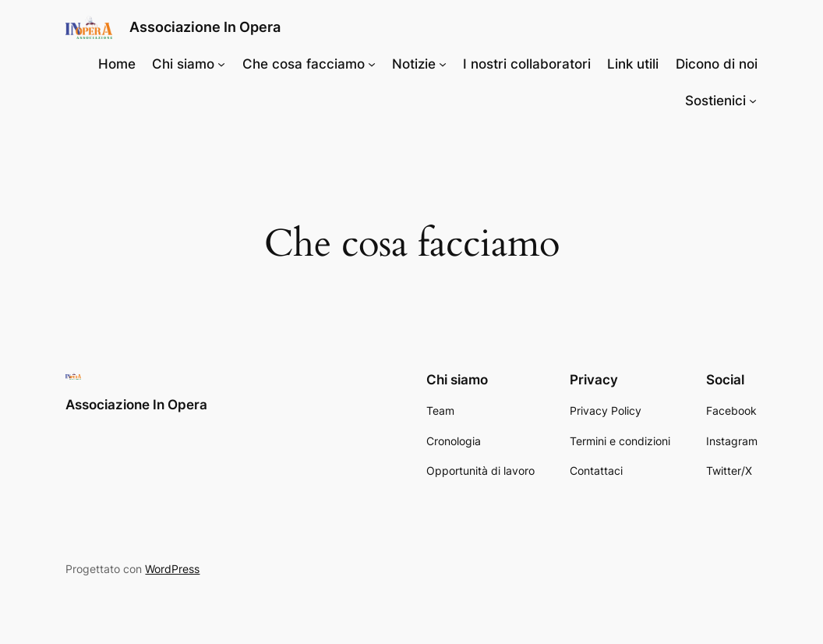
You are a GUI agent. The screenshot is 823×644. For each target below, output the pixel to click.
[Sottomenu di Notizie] (443, 64)
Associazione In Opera (205, 27)
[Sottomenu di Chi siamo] (221, 64)
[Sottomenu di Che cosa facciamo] (372, 64)
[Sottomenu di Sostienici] (753, 101)
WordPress (172, 569)
